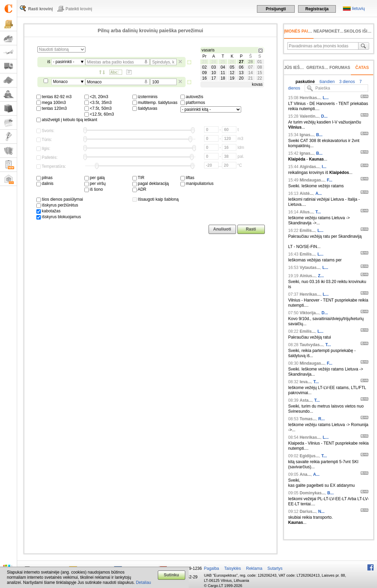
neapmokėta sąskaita (339, 31)
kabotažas (49, 211)
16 (204, 78)
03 (214, 67)
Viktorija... (309, 313)
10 (214, 73)
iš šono (94, 189)
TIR (138, 178)
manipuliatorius (197, 184)
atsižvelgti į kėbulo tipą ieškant (67, 120)
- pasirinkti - (64, 62)
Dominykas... (312, 493)
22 (260, 78)
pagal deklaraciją (151, 184)
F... (330, 180)
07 (250, 67)
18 (223, 78)
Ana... (305, 474)
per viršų (95, 184)
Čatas (362, 68)
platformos (193, 103)
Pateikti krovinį (79, 9)
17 (214, 78)
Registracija (317, 9)
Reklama (254, 568)
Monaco (61, 82)
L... (326, 98)
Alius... (306, 212)
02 (204, 67)
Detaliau (143, 583)
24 (214, 62)
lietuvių (358, 9)
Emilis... (307, 231)
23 (204, 62)
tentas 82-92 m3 (54, 97)
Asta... (306, 400)
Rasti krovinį (40, 9)
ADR (139, 189)
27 (241, 62)
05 (232, 67)
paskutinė (305, 82)
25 (223, 62)
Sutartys (275, 568)
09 (204, 73)
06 (241, 67)
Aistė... (306, 193)
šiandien (327, 82)
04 (223, 67)
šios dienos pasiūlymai (60, 199)
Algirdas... (309, 167)
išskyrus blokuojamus (59, 217)
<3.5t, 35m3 (98, 103)
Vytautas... (310, 268)
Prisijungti (276, 9)
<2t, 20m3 (96, 97)
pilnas (45, 178)
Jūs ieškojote (300, 68)
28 (250, 62)
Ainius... (308, 276)
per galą (95, 178)
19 (232, 78)
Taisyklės (233, 568)
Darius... (308, 511)
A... (319, 193)
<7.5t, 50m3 (98, 108)
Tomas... (308, 419)
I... (324, 167)
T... (318, 212)
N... (321, 511)
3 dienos (347, 82)
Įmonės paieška (302, 31)
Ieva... (305, 382)
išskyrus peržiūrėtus (57, 205)
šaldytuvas (145, 108)
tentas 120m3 (52, 108)
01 (260, 62)
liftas (187, 178)
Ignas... (307, 135)
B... (319, 135)
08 (260, 67)
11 (223, 73)
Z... (321, 276)
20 (241, 78)
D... (324, 116)
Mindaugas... (312, 180)
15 (260, 73)
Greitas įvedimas (326, 68)
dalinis (45, 184)
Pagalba (212, 568)
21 (250, 78)
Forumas (340, 68)
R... (322, 419)
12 (232, 73)
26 (232, 62)
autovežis (192, 97)
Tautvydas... (311, 345)
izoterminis (145, 97)
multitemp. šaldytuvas (155, 103)
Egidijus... (309, 456)
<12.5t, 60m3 (99, 114)
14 (250, 73)
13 (241, 73)
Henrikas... (310, 98)
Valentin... (309, 116)
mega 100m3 (51, 103)
